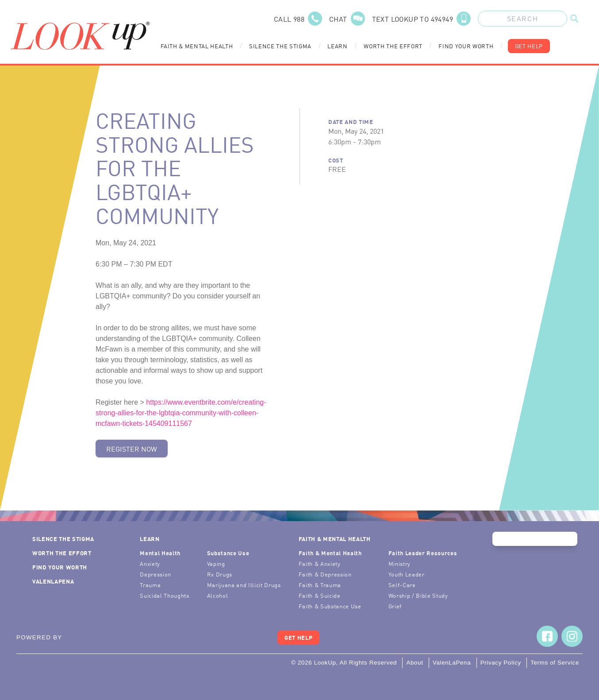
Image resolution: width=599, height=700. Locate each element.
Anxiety (150, 563)
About (415, 663)
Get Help (529, 46)
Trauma (150, 585)
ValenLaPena (53, 581)
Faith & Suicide (320, 595)
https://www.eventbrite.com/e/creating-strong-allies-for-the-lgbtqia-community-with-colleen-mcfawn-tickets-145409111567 (181, 413)
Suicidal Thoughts (164, 595)
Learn (337, 46)
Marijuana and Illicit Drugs (244, 585)
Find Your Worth (466, 46)
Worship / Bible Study (418, 595)
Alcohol (218, 595)
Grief (395, 606)
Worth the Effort (393, 46)
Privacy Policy (501, 663)
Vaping (216, 563)
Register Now (132, 449)
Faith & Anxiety (320, 563)
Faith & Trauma (320, 585)
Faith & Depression (325, 574)
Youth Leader (407, 574)
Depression (156, 574)
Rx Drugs (220, 574)
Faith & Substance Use (330, 606)
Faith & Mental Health (197, 46)
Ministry (399, 563)
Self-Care (402, 585)
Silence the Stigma (280, 46)
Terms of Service (555, 663)
